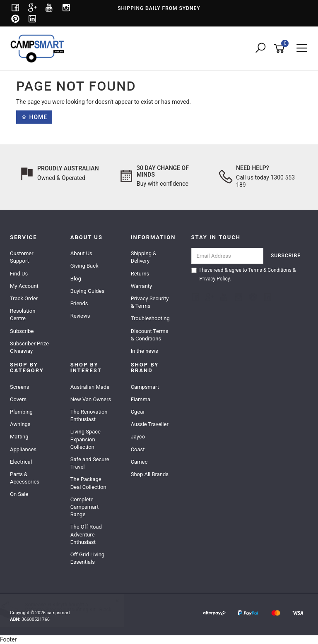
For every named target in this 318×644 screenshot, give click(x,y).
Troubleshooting (150, 318)
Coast (138, 449)
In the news (145, 351)
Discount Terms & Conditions (150, 335)
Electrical (21, 462)
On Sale (19, 494)
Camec (139, 462)
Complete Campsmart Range (84, 507)
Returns (140, 274)
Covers (18, 399)
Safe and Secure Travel (90, 463)
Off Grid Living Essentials (87, 558)
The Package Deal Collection (88, 483)
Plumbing (21, 412)
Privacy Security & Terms (150, 302)
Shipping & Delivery (144, 257)
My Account (24, 286)
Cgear (138, 412)
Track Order (24, 298)
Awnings (20, 424)
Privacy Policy (215, 279)
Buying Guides (87, 291)
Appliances (23, 449)
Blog (76, 279)
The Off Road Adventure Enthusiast (86, 534)
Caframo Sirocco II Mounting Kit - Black (76, 610)
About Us (81, 253)
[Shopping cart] (281, 49)
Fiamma (141, 399)
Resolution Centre (23, 315)
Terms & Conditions (270, 270)
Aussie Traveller (150, 424)
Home (34, 117)
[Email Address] (228, 256)
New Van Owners (91, 399)
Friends (79, 303)
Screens (19, 387)
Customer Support (22, 257)
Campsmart (145, 387)
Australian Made (90, 387)
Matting (19, 437)
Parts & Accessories (25, 478)
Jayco (138, 437)
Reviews (80, 316)
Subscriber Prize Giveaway (29, 347)
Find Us (19, 274)
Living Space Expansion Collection (86, 439)
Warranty (142, 286)
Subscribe (22, 331)
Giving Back (84, 266)
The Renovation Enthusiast (89, 415)
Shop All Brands (150, 474)
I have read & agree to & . (244, 274)
